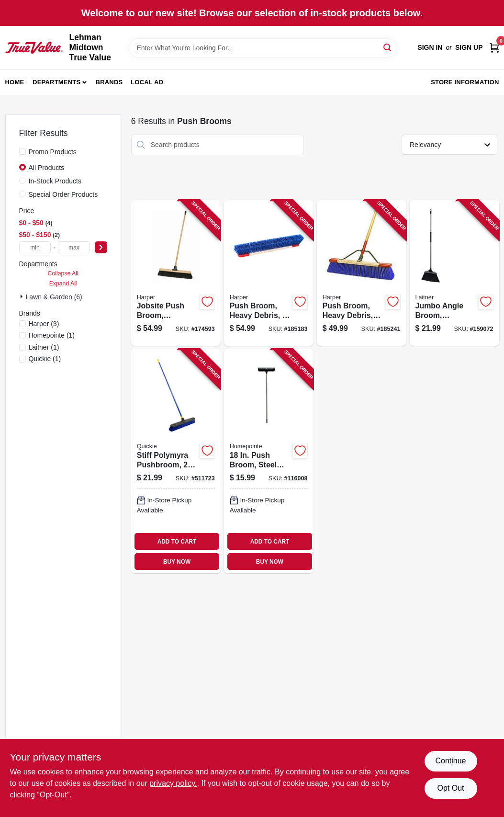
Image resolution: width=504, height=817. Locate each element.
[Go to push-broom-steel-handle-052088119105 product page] (269, 461)
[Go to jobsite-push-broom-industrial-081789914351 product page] (176, 273)
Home (15, 82)
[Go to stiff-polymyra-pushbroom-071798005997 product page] (176, 461)
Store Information (465, 82)
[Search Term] (263, 48)
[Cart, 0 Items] (494, 48)
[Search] (388, 47)
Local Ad (147, 82)
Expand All (63, 284)
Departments (56, 82)
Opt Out (450, 788)
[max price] (74, 247)
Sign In (430, 47)
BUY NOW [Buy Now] (177, 562)
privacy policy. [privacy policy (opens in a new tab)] (173, 783)
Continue (450, 761)
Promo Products (53, 152)
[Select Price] (101, 247)
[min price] (35, 247)
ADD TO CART (177, 542)
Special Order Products (63, 194)
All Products (47, 168)
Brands (109, 82)
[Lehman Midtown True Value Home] (34, 47)
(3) (44, 324)
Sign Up (469, 47)
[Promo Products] (22, 151)
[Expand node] (22, 296)
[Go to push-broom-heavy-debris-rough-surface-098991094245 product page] (362, 273)
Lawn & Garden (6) (54, 297)
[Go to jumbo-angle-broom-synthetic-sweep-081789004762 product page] (454, 273)
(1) (52, 335)
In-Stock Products (55, 181)
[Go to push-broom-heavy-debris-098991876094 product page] (269, 273)
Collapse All (63, 273)
